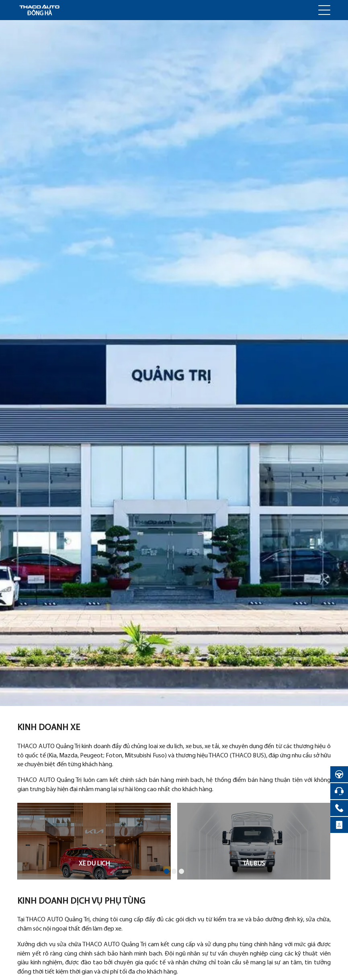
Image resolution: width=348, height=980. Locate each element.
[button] (167, 871)
